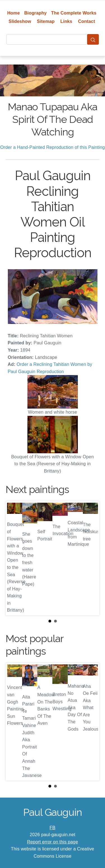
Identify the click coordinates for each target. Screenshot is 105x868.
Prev (14, 558)
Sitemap (46, 21)
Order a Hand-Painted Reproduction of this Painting (53, 147)
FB (53, 828)
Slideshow (20, 21)
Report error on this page (53, 842)
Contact (87, 21)
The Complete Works (74, 13)
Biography (35, 13)
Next (91, 558)
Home (14, 13)
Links (66, 21)
